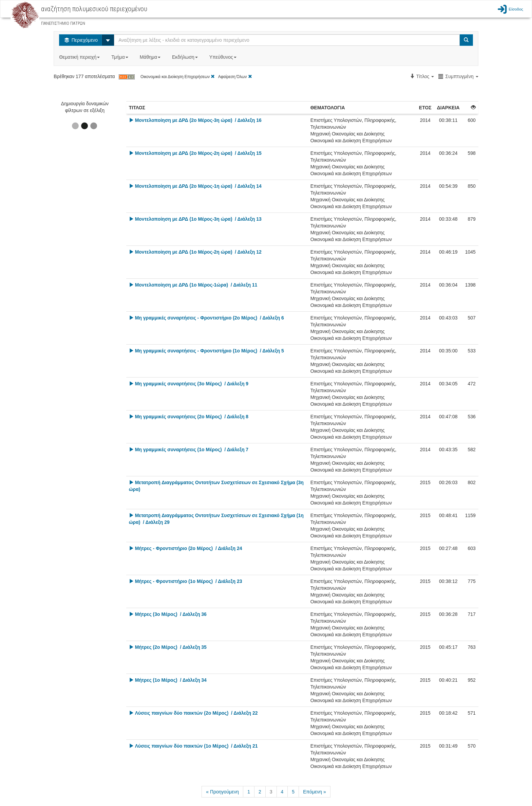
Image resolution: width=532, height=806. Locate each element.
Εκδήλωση (186, 57)
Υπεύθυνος (224, 57)
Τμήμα (120, 57)
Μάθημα (151, 57)
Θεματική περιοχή (80, 57)
